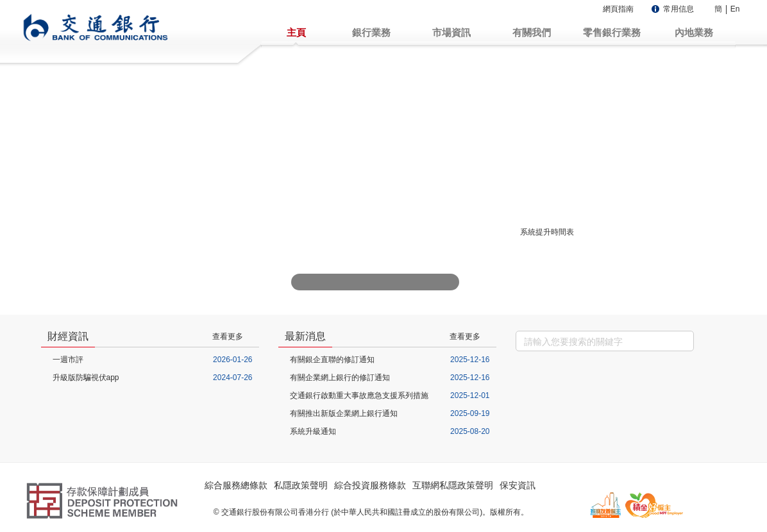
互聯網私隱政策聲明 (453, 485)
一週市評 (68, 360)
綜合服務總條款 (236, 485)
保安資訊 (518, 485)
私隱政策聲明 (301, 485)
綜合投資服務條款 (370, 485)
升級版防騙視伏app (86, 378)
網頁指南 (618, 9)
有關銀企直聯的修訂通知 (332, 360)
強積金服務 (590, 205)
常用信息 (678, 9)
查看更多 (228, 337)
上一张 (301, 282)
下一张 (449, 282)
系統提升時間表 (547, 232)
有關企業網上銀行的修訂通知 (340, 378)
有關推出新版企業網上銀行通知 (344, 413)
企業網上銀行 (590, 158)
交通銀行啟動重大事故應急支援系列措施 (359, 395)
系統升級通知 (313, 431)
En (735, 9)
